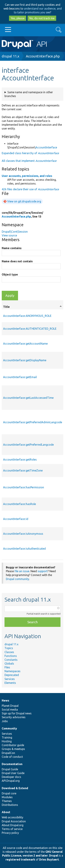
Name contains (12, 248)
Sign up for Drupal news (17, 713)
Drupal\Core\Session (15, 232)
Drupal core (9, 793)
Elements (10, 683)
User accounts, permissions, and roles (27, 176)
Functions (11, 656)
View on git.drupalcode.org (24, 201)
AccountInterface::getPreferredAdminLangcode (33, 422)
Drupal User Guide (13, 773)
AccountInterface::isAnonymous (23, 534)
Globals (9, 663)
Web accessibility (12, 817)
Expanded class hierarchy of (30, 153)
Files (7, 667)
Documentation (12, 764)
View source (9, 235)
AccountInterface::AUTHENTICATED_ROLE (30, 329)
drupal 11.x (10, 56)
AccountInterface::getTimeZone (23, 470)
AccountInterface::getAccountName (25, 344)
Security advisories (14, 717)
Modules (7, 797)
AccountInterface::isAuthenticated (24, 549)
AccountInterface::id (16, 519)
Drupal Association (14, 821)
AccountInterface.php (43, 56)
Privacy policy (10, 833)
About (6, 812)
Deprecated (12, 675)
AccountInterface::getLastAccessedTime (28, 398)
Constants (11, 660)
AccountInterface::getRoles (20, 460)
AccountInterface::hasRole (19, 504)
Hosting (7, 741)
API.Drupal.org (11, 781)
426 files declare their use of (30, 189)
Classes (9, 652)
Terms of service (12, 829)
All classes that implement (29, 161)
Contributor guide (13, 745)
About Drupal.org (13, 825)
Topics (9, 648)
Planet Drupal (10, 706)
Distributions (10, 805)
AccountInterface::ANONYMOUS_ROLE (27, 316)
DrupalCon (8, 753)
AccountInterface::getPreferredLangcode (28, 445)
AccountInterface (46, 147)
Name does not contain (17, 261)
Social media (10, 710)
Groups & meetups (13, 749)
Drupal (54, 856)
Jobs (5, 721)
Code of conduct (12, 757)
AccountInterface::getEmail (20, 377)
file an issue (22, 571)
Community (9, 728)
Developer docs (11, 777)
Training (7, 737)
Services (10, 679)
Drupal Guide (10, 769)
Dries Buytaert (49, 859)
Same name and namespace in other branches (29, 94)
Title (33, 307)
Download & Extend (15, 788)
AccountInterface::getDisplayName (25, 360)
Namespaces (12, 671)
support (43, 571)
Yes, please (18, 18)
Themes (7, 801)
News (5, 700)
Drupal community (18, 579)
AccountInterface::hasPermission (24, 487)
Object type (10, 274)
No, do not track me (42, 18)
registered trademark (20, 859)
